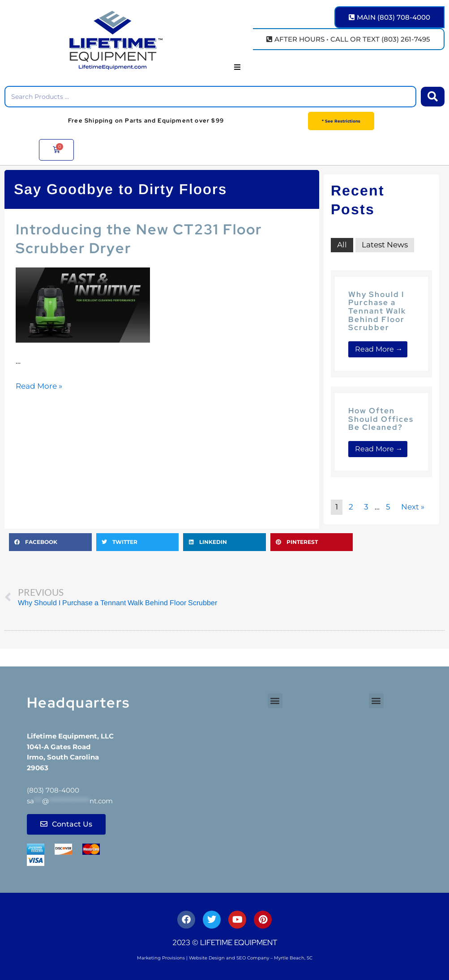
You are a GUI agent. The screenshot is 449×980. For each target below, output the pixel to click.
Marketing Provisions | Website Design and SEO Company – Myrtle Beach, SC (225, 958)
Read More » (39, 386)
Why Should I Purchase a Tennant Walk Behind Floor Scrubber (377, 311)
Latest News (385, 245)
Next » (413, 507)
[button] (237, 67)
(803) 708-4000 (53, 790)
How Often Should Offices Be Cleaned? (381, 419)
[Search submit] (433, 97)
